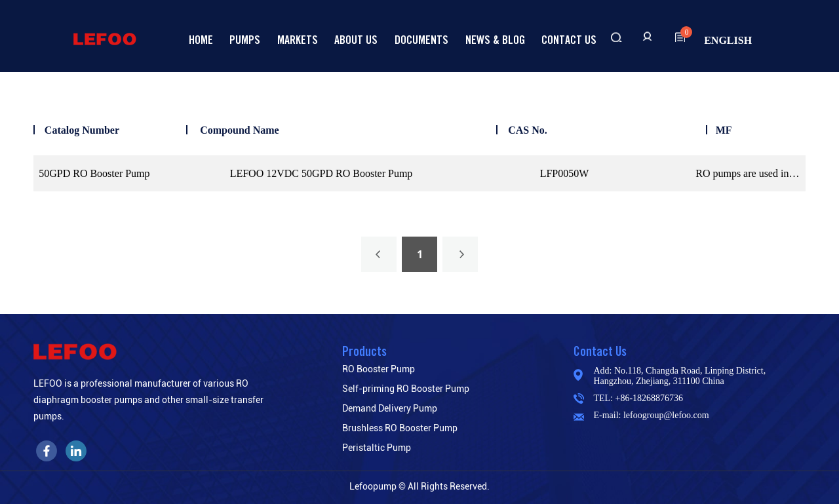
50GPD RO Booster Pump (94, 173)
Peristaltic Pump (377, 448)
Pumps (245, 40)
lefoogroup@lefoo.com (666, 415)
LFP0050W (565, 173)
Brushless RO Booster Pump (400, 428)
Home (201, 40)
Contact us (569, 40)
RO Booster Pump (379, 369)
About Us (356, 40)
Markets (298, 40)
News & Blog (495, 40)
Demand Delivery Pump (390, 408)
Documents (421, 40)
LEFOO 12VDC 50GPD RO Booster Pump (322, 173)
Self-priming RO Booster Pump (406, 389)
